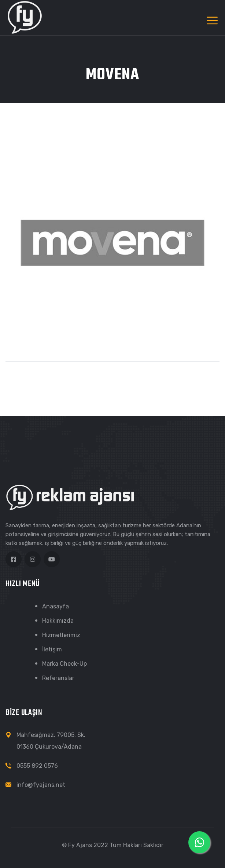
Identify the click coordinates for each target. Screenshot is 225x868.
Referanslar (58, 678)
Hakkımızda (58, 621)
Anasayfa (56, 606)
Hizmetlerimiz (61, 635)
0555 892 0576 (37, 766)
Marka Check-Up (64, 664)
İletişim (52, 649)
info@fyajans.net (41, 785)
